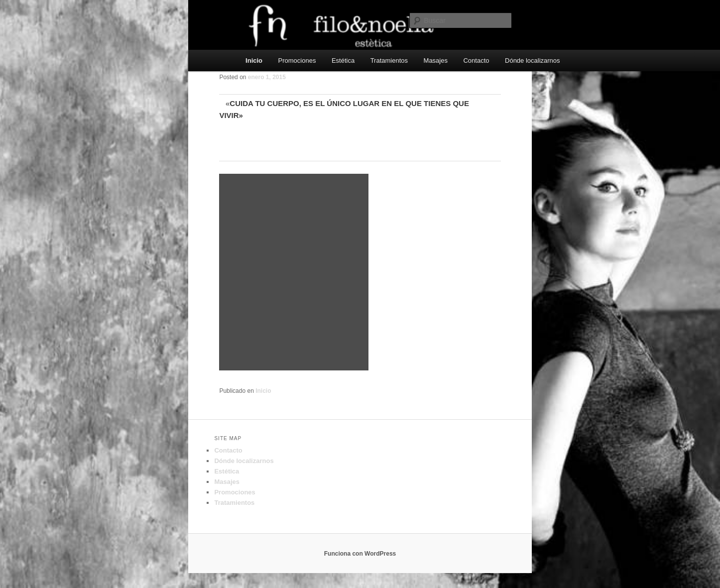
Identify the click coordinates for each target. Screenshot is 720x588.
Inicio (254, 60)
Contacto (476, 60)
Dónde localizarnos (533, 60)
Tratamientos (389, 60)
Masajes (436, 60)
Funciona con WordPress (360, 554)
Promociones (297, 60)
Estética (343, 60)
